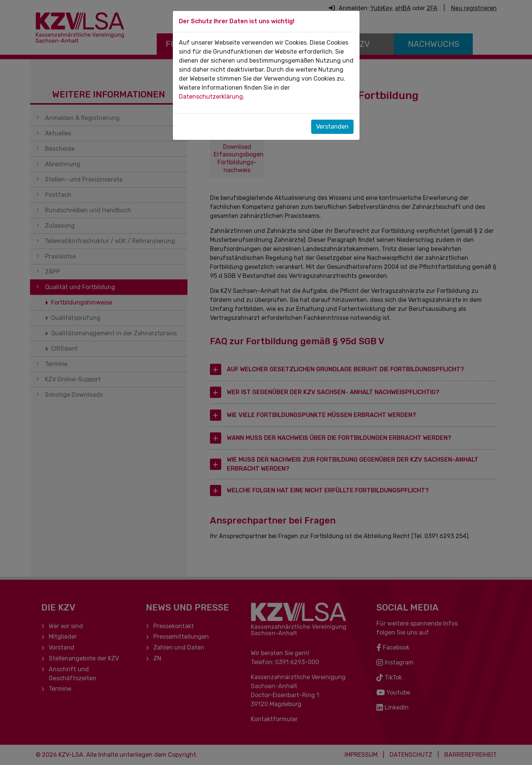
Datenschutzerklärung (211, 97)
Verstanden (332, 127)
